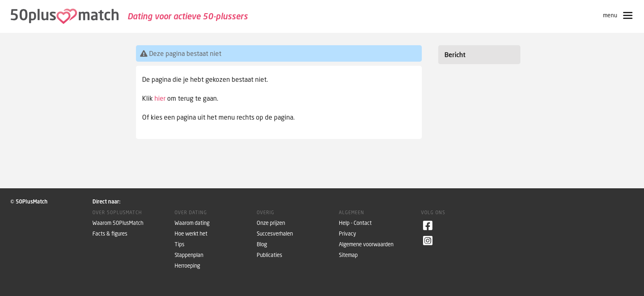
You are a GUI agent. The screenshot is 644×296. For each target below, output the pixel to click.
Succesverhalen (275, 234)
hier (160, 98)
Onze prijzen (271, 223)
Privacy (347, 234)
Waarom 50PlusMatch (118, 223)
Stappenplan (189, 255)
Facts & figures (110, 234)
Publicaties (269, 255)
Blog (262, 244)
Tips (179, 244)
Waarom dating (192, 223)
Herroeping (187, 266)
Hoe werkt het (191, 234)
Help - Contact (355, 223)
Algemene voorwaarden (366, 244)
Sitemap (348, 255)
